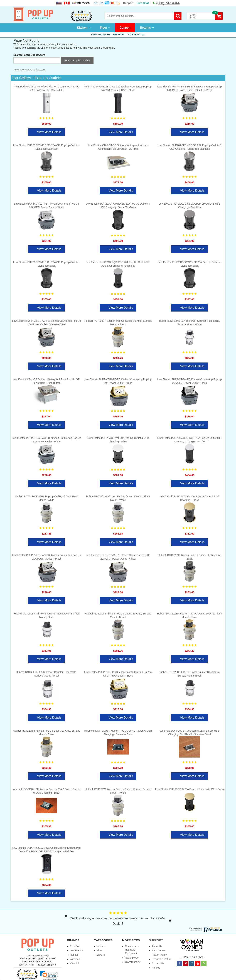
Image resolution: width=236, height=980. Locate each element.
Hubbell (74, 955)
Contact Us (158, 963)
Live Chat (143, 3)
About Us (157, 946)
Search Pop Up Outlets (77, 60)
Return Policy (159, 955)
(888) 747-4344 (27, 965)
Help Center (158, 950)
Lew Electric (77, 950)
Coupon (125, 28)
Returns (145, 28)
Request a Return (162, 959)
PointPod (75, 946)
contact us (55, 48)
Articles (156, 968)
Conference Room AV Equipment (131, 950)
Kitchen (82, 28)
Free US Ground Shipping (118, 35)
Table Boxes (132, 958)
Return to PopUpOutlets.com (29, 70)
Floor (104, 28)
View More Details (49, 132)
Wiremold (75, 959)
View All (74, 963)
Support (128, 3)
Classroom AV (133, 962)
